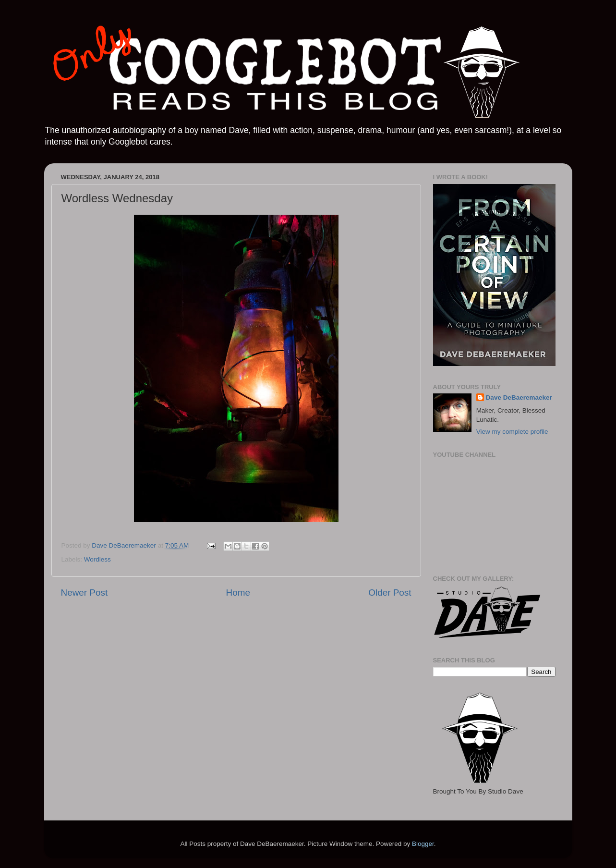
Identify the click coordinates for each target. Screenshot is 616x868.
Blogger (423, 844)
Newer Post (85, 593)
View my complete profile (512, 432)
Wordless (97, 559)
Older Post (390, 593)
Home (238, 593)
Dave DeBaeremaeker (519, 397)
